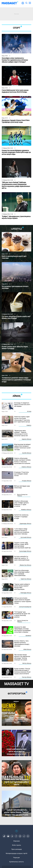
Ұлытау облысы (27, 677)
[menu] (30, 3)
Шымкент (28, 636)
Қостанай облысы (26, 537)
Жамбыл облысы (26, 510)
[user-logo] (23, 4)
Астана (29, 411)
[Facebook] (16, 836)
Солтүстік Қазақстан (25, 607)
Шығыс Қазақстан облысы (23, 621)
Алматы (29, 425)
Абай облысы (27, 649)
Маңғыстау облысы (26, 565)
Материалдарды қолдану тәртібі (17, 853)
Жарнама (17, 841)
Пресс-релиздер (17, 849)
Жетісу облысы (27, 663)
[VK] (12, 836)
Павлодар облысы (26, 593)
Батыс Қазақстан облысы (22, 495)
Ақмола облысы (27, 439)
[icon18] (16, 832)
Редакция (16, 858)
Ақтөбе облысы (27, 453)
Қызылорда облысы (25, 551)
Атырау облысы (27, 481)
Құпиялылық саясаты (17, 862)
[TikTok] (4, 836)
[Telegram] (24, 836)
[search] (26, 3)
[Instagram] (20, 836)
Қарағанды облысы (25, 523)
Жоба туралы (16, 845)
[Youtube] (8, 836)
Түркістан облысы (26, 579)
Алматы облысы (26, 467)
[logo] (10, 3)
